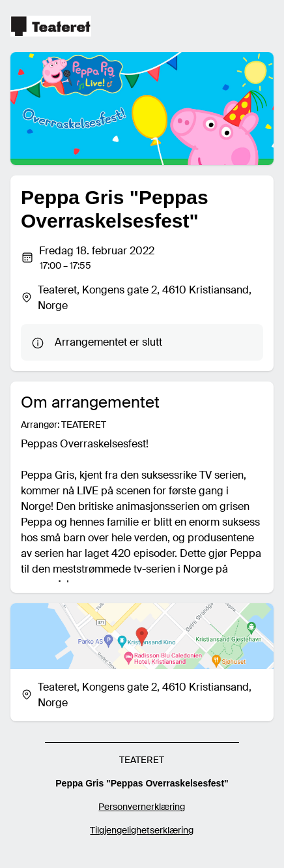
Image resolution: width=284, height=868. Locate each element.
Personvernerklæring (142, 807)
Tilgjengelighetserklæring (142, 830)
